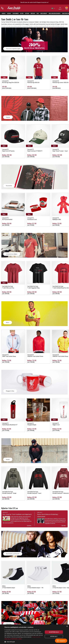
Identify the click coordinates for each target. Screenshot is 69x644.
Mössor (33, 13)
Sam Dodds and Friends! (13, 554)
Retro (22, 13)
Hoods (8, 459)
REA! (38, 13)
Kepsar (27, 13)
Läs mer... (64, 526)
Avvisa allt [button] (54, 636)
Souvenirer (16, 13)
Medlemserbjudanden (54, 13)
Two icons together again (13, 49)
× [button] (67, 626)
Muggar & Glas (10, 391)
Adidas (4, 13)
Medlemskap (44, 13)
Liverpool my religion (12, 254)
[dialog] (34, 634)
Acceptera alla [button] (54, 632)
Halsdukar (9, 624)
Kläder (9, 13)
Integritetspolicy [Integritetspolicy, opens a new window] (36, 637)
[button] (24, 639)
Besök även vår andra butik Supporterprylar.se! (35, 2)
